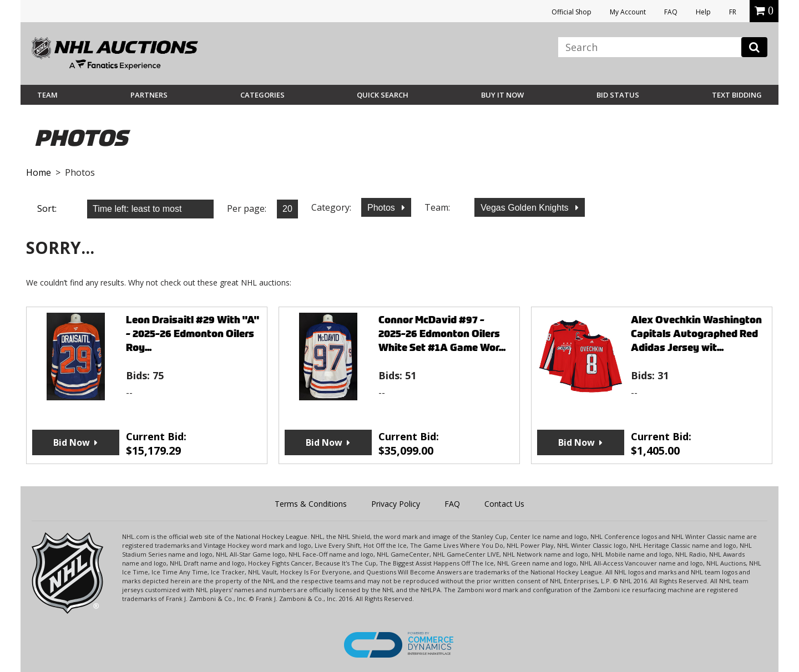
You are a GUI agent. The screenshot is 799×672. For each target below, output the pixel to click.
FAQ (671, 12)
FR (733, 12)
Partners (149, 95)
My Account (628, 12)
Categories (262, 95)
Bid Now (72, 442)
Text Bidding (737, 95)
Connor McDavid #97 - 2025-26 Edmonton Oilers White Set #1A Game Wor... (442, 334)
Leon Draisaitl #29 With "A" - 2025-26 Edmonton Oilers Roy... (193, 334)
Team (47, 95)
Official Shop (572, 12)
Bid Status (618, 95)
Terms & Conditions (311, 504)
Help (703, 12)
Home (39, 172)
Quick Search (383, 95)
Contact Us (504, 504)
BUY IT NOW (502, 95)
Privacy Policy (396, 504)
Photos (382, 208)
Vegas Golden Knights (526, 208)
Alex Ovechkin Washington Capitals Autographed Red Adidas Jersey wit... (696, 334)
